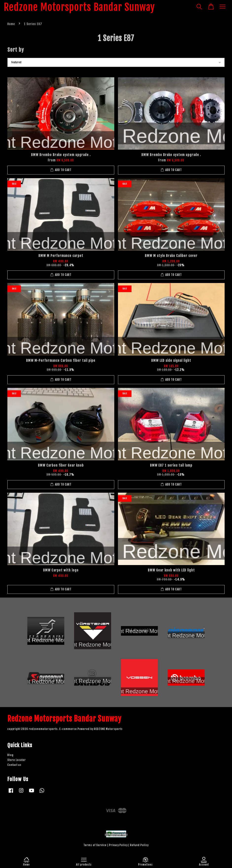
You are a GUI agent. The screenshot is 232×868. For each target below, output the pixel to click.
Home (11, 24)
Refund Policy (139, 845)
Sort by (16, 50)
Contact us (14, 765)
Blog (10, 755)
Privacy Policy (118, 845)
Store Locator (17, 760)
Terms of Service (95, 845)
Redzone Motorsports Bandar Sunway (79, 7)
